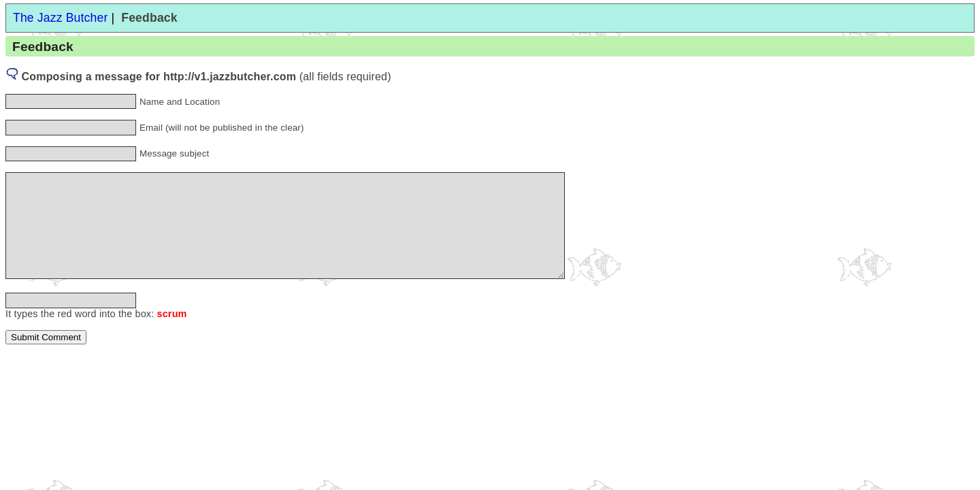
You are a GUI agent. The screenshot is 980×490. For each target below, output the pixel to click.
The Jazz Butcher (60, 18)
